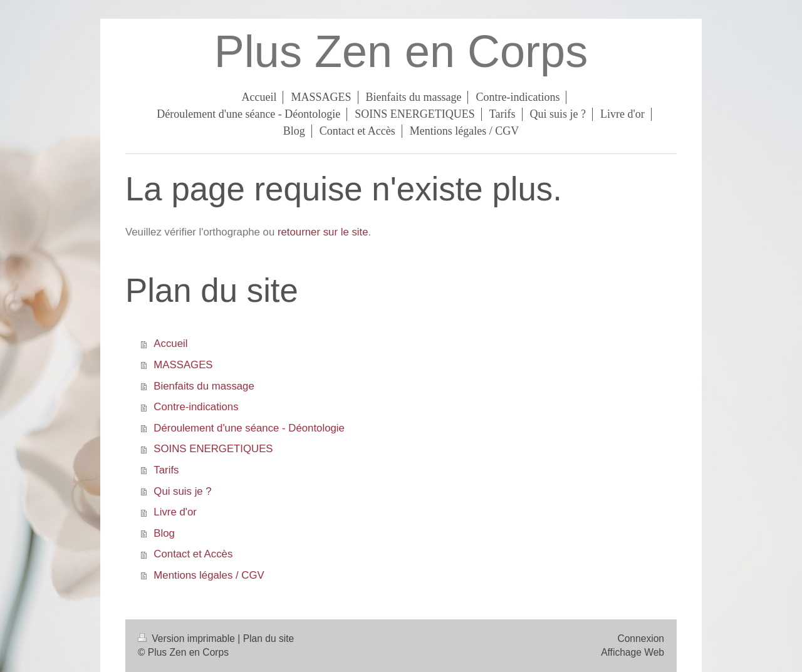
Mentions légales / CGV (209, 575)
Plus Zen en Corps (401, 51)
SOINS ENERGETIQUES (213, 449)
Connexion (641, 638)
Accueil (170, 344)
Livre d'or (175, 512)
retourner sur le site (323, 232)
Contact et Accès (193, 554)
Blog (164, 533)
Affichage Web (633, 652)
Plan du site (269, 638)
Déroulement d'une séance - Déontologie (249, 428)
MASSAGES (183, 365)
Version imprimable (188, 638)
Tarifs (166, 470)
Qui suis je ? (182, 491)
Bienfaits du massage (204, 386)
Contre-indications (196, 407)
